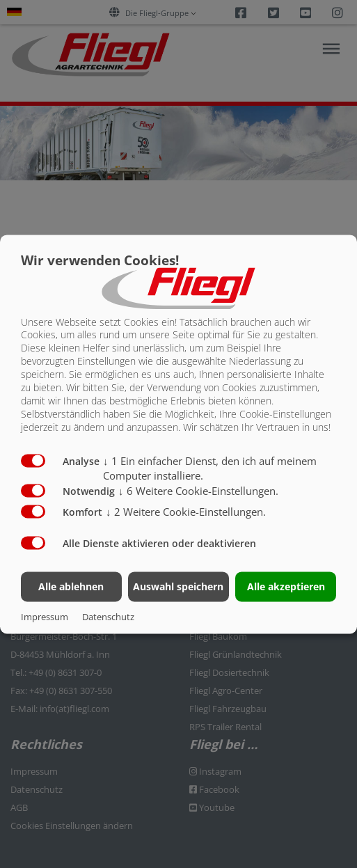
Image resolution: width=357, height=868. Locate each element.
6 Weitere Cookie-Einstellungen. (198, 491)
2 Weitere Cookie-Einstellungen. (186, 512)
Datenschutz (108, 617)
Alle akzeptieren (286, 586)
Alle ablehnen (71, 586)
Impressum (45, 617)
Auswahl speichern (178, 586)
